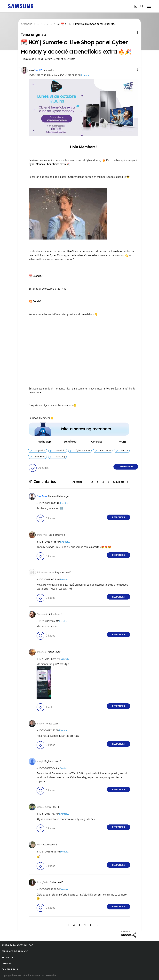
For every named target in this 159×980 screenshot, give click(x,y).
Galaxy (124, 451)
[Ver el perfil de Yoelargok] (42, 614)
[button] (132, 69)
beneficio (60, 451)
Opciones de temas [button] (132, 32)
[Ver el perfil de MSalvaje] (42, 652)
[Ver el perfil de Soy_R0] (38, 70)
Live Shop (40, 457)
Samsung (60, 457)
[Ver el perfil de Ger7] (40, 845)
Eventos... (86, 76)
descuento (105, 451)
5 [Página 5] (109, 482)
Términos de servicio (15, 951)
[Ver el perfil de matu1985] (42, 535)
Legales (7, 964)
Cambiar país (10, 969)
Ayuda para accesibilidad (17, 945)
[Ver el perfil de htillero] (41, 724)
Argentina (40, 451)
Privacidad (8, 957)
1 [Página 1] (87, 482)
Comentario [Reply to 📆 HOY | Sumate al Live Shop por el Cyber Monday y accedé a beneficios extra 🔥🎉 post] (126, 467)
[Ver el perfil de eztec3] (40, 807)
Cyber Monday (83, 451)
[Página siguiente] (121, 482)
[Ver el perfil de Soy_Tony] (42, 496)
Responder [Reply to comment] (119, 517)
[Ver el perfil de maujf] (40, 761)
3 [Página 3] (98, 482)
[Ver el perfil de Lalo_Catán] (43, 883)
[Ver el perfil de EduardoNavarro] (45, 573)
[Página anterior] (77, 482)
